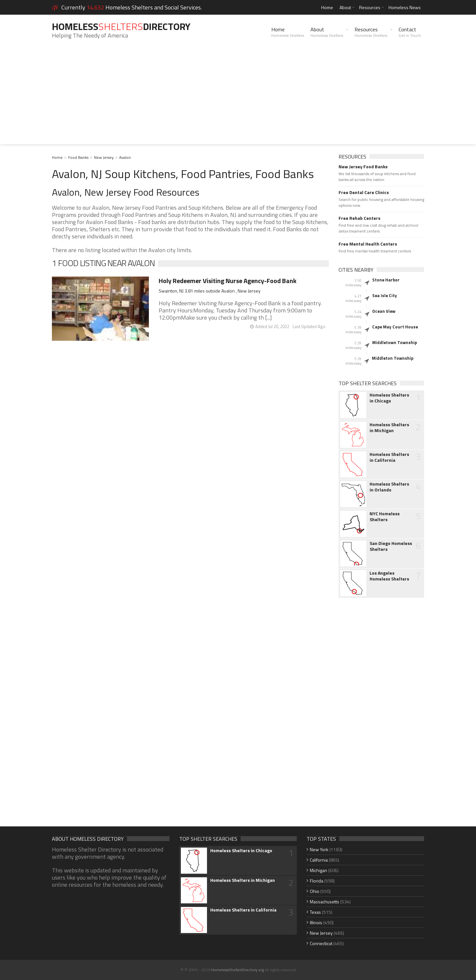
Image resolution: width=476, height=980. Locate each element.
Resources (370, 7)
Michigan (318, 870)
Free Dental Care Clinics (364, 192)
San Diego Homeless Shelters (391, 546)
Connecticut (321, 943)
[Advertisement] (238, 98)
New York (319, 849)
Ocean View (384, 311)
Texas (315, 912)
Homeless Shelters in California (389, 457)
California (319, 860)
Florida (317, 881)
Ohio (315, 891)
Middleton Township (393, 358)
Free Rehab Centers (359, 218)
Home (327, 7)
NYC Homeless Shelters (385, 517)
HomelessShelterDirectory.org (238, 970)
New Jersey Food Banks (363, 167)
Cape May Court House (395, 327)
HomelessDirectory (121, 26)
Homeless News (405, 7)
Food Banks (78, 157)
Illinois (316, 922)
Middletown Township (395, 342)
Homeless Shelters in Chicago (389, 398)
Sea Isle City (385, 295)
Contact (410, 32)
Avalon (125, 157)
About (345, 7)
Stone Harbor (386, 280)
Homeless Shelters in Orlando (389, 487)
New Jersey (104, 157)
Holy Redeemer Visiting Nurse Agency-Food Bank (228, 281)
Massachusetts (325, 902)
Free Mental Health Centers (368, 244)
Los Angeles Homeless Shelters (389, 576)
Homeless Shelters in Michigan (389, 428)
